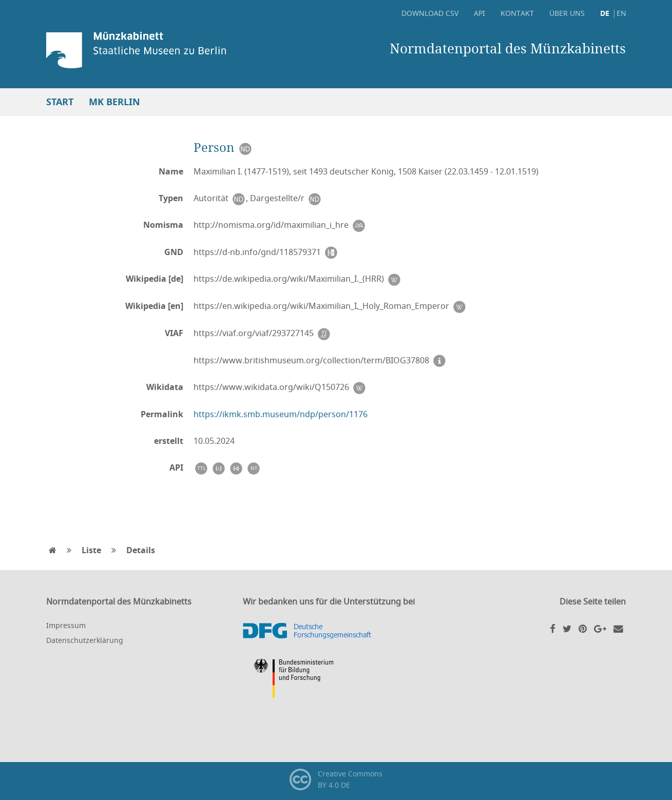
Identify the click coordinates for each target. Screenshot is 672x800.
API (479, 13)
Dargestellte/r (286, 198)
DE (605, 13)
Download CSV (430, 13)
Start (60, 102)
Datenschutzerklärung (85, 640)
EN (621, 13)
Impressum (66, 625)
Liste (91, 550)
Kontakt (517, 13)
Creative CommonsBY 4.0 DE (336, 779)
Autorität (220, 198)
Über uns (567, 13)
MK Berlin (114, 102)
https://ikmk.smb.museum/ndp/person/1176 (281, 414)
